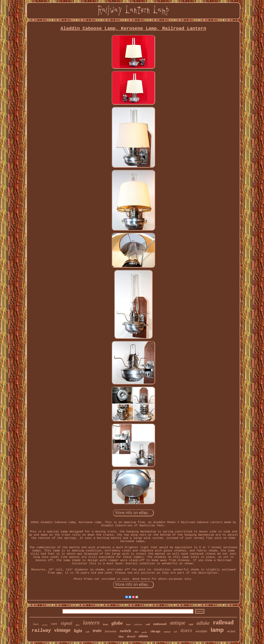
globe (117, 623)
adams (143, 636)
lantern (91, 623)
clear (136, 632)
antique (178, 623)
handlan (45, 625)
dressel (131, 636)
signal (67, 623)
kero (128, 624)
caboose (138, 624)
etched (231, 631)
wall (148, 624)
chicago (155, 631)
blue (121, 637)
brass (106, 624)
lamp (217, 630)
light (78, 631)
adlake (203, 623)
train (97, 631)
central (167, 632)
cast (191, 624)
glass (78, 625)
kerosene (111, 631)
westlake (201, 631)
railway (41, 631)
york (88, 632)
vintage (62, 630)
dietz (186, 631)
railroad (223, 622)
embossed (160, 624)
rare (54, 624)
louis (36, 624)
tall (175, 632)
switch (125, 631)
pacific (144, 632)
